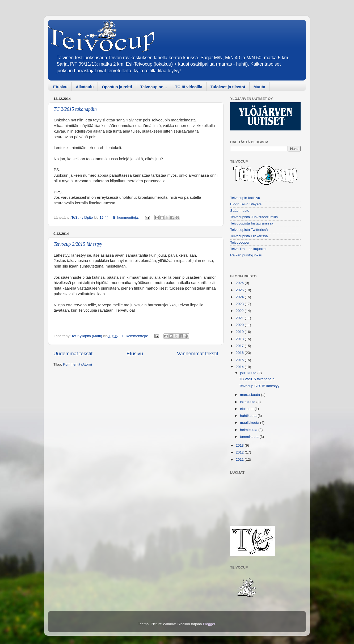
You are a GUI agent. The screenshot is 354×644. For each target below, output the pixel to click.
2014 (240, 367)
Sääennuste (240, 211)
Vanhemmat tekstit (198, 353)
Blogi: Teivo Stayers (246, 204)
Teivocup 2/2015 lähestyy (78, 244)
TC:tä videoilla (189, 87)
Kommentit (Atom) (77, 364)
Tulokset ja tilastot (228, 87)
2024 (240, 297)
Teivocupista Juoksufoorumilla (254, 217)
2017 (240, 346)
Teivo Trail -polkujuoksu (249, 249)
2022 (240, 311)
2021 (240, 318)
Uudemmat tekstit (73, 353)
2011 (240, 459)
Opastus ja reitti (117, 87)
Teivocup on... (154, 87)
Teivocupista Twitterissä (249, 230)
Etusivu (60, 87)
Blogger (209, 624)
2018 (240, 339)
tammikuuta (250, 437)
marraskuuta (250, 395)
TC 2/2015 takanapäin (75, 109)
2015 (240, 360)
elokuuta (247, 409)
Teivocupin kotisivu (245, 198)
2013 (240, 445)
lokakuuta (248, 402)
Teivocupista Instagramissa (252, 223)
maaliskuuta (250, 423)
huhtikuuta (249, 416)
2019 (240, 332)
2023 (240, 304)
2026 (240, 283)
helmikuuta (249, 430)
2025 (240, 290)
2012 (240, 452)
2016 (240, 353)
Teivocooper (240, 242)
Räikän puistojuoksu (246, 255)
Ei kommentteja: (126, 217)
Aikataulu (85, 87)
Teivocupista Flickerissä (249, 236)
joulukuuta (249, 373)
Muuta (259, 87)
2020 (240, 325)
